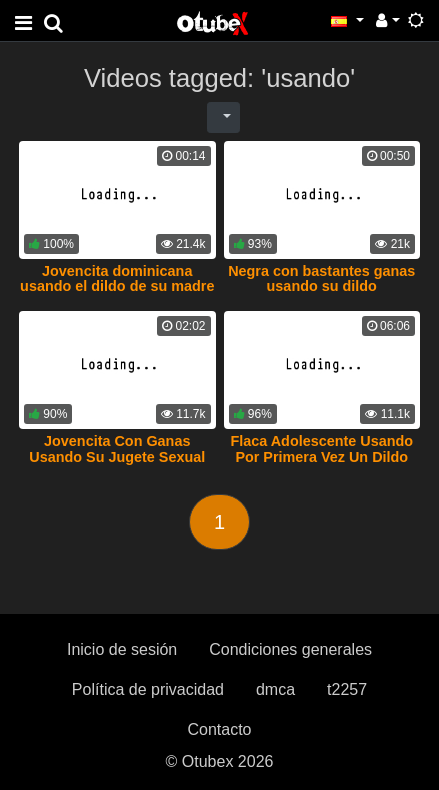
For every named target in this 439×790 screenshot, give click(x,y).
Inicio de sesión (122, 649)
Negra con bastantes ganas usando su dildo (321, 279)
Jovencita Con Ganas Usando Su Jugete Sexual (117, 449)
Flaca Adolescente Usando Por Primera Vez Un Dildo (321, 449)
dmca (275, 689)
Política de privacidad (148, 689)
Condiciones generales (290, 649)
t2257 (347, 689)
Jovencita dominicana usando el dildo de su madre (117, 279)
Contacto (219, 729)
